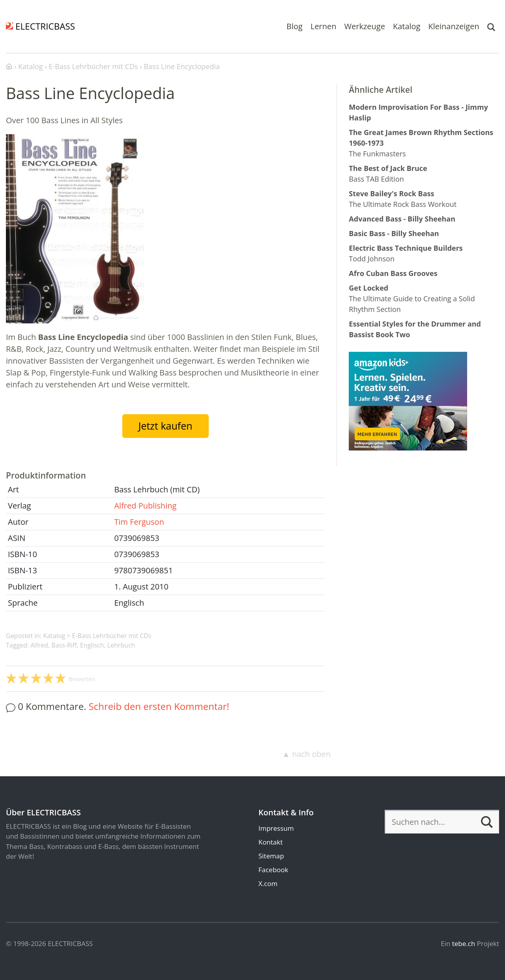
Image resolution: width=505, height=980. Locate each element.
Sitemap (271, 856)
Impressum (276, 828)
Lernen (324, 26)
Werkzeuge (365, 26)
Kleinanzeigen (454, 26)
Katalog (407, 26)
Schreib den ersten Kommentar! (159, 706)
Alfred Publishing (145, 506)
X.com (268, 883)
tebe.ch (464, 943)
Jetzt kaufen (166, 426)
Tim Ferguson (139, 522)
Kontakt (271, 842)
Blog (295, 26)
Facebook (273, 870)
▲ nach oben (306, 754)
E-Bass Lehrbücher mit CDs (112, 636)
